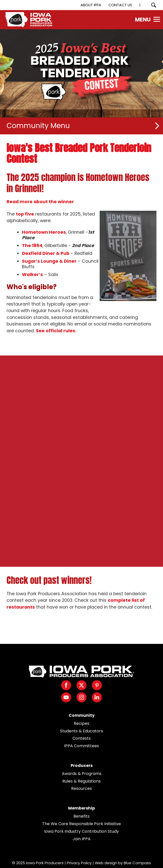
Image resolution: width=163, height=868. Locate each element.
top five (25, 214)
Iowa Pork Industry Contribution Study (82, 831)
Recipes (82, 723)
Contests (82, 738)
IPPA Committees (82, 746)
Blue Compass (137, 863)
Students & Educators (82, 731)
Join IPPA (82, 839)
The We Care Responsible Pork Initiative (82, 824)
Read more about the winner (40, 202)
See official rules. (56, 331)
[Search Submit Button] (154, 5)
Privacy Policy (79, 863)
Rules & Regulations (82, 781)
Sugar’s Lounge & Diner (49, 261)
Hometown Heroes (44, 232)
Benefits (82, 816)
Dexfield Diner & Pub (46, 253)
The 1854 (32, 246)
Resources (82, 788)
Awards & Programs (82, 774)
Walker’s (32, 275)
